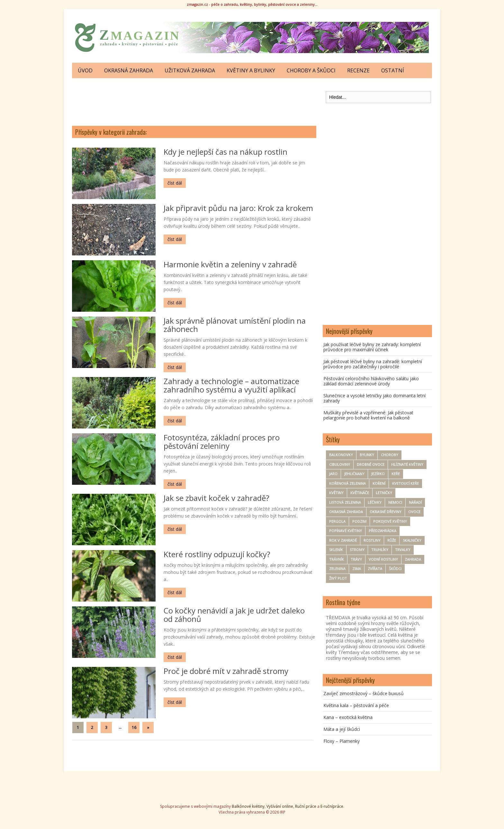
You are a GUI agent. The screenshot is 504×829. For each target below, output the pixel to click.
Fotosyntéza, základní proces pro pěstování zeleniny (222, 442)
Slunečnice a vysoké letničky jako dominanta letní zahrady (374, 398)
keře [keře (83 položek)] (396, 474)
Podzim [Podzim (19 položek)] (359, 521)
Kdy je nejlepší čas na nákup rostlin (225, 152)
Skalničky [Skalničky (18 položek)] (412, 540)
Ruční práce (306, 806)
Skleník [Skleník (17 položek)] (336, 550)
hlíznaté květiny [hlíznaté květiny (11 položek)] (407, 464)
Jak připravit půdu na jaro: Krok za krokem (238, 208)
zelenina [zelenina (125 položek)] (337, 569)
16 (134, 728)
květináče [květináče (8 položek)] (360, 493)
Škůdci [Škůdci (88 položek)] (395, 569)
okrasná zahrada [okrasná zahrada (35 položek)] (346, 512)
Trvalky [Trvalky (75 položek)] (403, 550)
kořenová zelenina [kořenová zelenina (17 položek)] (347, 483)
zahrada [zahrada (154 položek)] (413, 559)
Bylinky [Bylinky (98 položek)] (367, 455)
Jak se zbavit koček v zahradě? (216, 498)
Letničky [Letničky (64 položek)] (384, 493)
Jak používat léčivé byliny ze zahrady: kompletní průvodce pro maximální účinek (372, 347)
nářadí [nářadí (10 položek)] (415, 502)
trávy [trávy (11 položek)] (356, 559)
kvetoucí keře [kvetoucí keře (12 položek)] (405, 483)
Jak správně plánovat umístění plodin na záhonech (235, 325)
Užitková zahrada (190, 70)
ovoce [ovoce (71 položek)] (414, 512)
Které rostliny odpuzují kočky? (217, 554)
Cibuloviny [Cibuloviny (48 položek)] (340, 464)
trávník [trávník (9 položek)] (337, 559)
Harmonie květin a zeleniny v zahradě (230, 264)
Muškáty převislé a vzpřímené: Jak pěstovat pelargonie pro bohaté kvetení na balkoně (368, 415)
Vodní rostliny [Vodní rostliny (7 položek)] (383, 559)
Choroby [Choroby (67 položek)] (390, 455)
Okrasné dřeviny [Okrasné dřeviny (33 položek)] (386, 512)
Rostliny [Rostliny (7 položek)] (372, 540)
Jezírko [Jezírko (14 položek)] (378, 474)
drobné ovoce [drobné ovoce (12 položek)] (371, 464)
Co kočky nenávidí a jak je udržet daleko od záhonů (234, 615)
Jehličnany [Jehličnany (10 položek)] (354, 474)
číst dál (175, 183)
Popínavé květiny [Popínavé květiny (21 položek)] (346, 531)
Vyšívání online (280, 806)
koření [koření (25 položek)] (379, 483)
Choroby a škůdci (311, 70)
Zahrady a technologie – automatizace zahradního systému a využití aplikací (231, 385)
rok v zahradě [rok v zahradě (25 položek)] (343, 540)
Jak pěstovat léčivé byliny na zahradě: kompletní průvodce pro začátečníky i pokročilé (373, 364)
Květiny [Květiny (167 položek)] (336, 493)
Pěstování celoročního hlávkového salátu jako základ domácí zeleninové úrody (371, 381)
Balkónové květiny (248, 806)
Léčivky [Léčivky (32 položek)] (375, 502)
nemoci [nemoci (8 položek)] (395, 502)
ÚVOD (85, 70)
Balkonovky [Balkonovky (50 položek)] (341, 455)
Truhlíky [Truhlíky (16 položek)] (380, 550)
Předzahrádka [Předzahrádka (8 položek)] (382, 531)
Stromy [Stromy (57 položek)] (357, 550)
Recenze (358, 70)
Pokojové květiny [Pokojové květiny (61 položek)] (390, 521)
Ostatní (393, 70)
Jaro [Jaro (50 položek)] (333, 474)
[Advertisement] (194, 100)
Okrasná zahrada (129, 70)
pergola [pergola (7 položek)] (337, 521)
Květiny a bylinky (251, 70)
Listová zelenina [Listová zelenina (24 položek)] (345, 502)
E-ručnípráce (332, 806)
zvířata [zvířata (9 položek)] (375, 569)
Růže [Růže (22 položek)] (392, 540)
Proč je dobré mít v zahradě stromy (226, 671)
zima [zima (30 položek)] (357, 569)
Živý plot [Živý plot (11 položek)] (338, 578)
